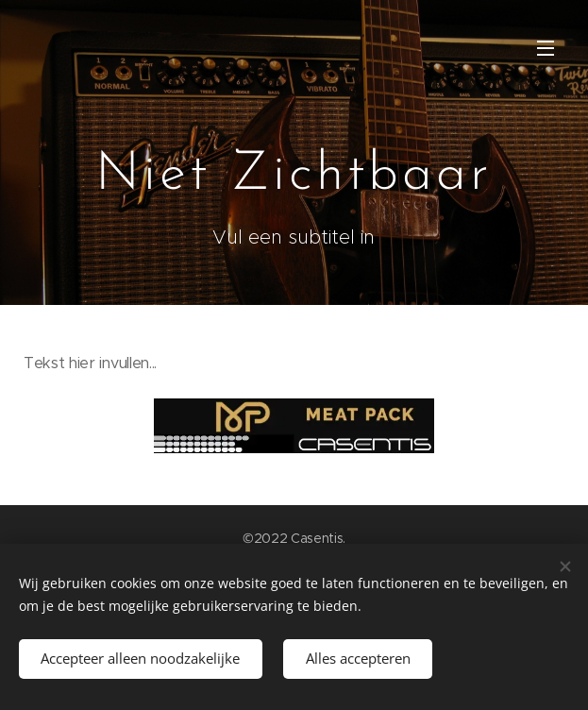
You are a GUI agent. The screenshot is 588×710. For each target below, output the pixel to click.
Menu (546, 48)
